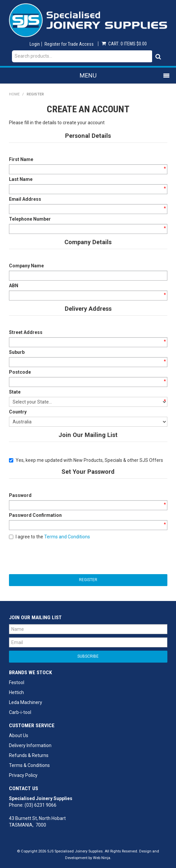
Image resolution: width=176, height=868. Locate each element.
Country (18, 412)
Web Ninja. (102, 858)
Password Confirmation (35, 515)
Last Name (21, 179)
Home (14, 94)
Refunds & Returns (29, 755)
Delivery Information (30, 745)
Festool (17, 682)
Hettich (16, 692)
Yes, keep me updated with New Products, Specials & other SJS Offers (86, 460)
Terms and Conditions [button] (67, 537)
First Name (21, 159)
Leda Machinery (26, 702)
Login (35, 44)
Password (20, 495)
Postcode (20, 372)
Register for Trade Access (69, 44)
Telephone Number (30, 219)
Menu (88, 75)
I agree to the (49, 537)
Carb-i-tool (20, 712)
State (15, 392)
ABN (14, 286)
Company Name (26, 266)
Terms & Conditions (29, 765)
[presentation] (59, 556)
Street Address (26, 332)
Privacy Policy (23, 775)
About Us (19, 735)
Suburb (17, 352)
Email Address (25, 199)
